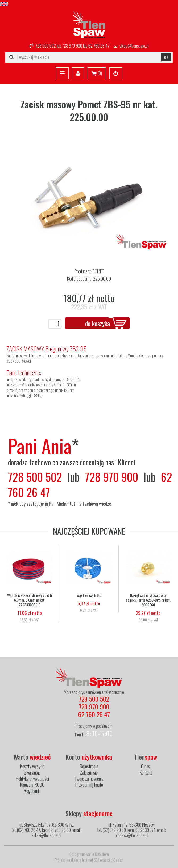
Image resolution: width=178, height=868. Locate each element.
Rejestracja (89, 766)
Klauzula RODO (32, 785)
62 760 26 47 (99, 46)
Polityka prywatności (32, 778)
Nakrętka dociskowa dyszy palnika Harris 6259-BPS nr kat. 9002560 (148, 600)
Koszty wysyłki (32, 766)
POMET (98, 271)
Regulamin (32, 791)
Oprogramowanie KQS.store (89, 854)
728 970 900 (72, 46)
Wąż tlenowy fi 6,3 (89, 595)
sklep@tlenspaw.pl (134, 46)
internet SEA (91, 860)
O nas (146, 766)
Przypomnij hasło (89, 785)
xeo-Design (115, 860)
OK (166, 57)
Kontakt (146, 772)
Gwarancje (32, 772)
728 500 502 (46, 46)
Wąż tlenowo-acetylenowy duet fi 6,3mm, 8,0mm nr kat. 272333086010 (30, 600)
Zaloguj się (89, 772)
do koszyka (98, 323)
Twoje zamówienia (89, 778)
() (97, 74)
